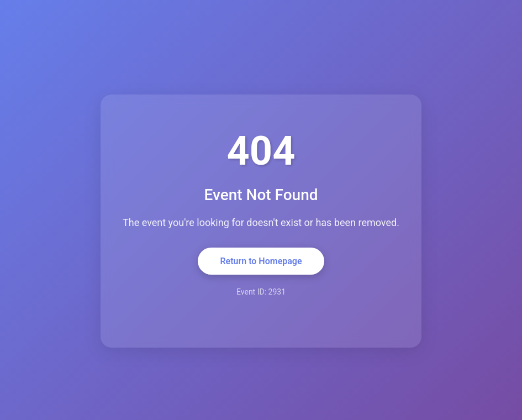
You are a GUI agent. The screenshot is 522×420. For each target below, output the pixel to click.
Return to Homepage (261, 261)
